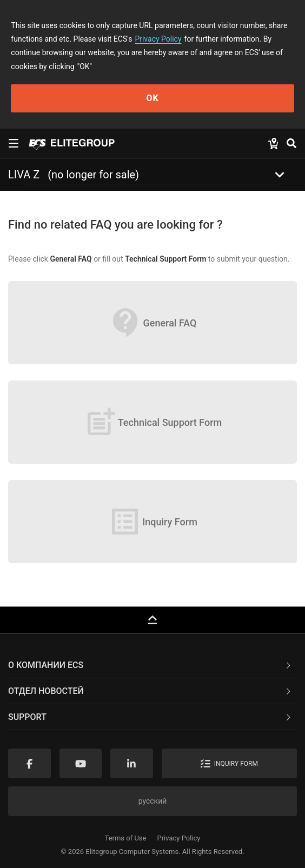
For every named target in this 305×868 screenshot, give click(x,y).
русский (153, 801)
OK (152, 98)
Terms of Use (126, 838)
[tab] (152, 665)
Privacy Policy (158, 39)
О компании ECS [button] (150, 665)
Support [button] (150, 717)
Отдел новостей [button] (150, 691)
